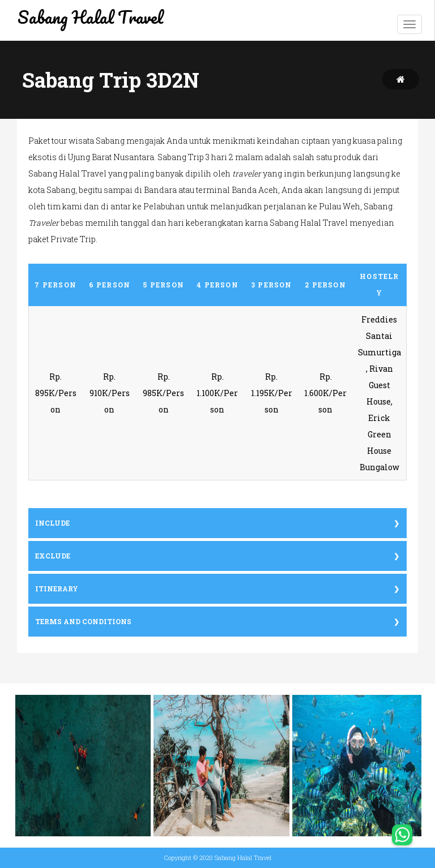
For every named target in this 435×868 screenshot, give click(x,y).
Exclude (53, 556)
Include (52, 523)
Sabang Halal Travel (90, 17)
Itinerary (57, 589)
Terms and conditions (83, 622)
